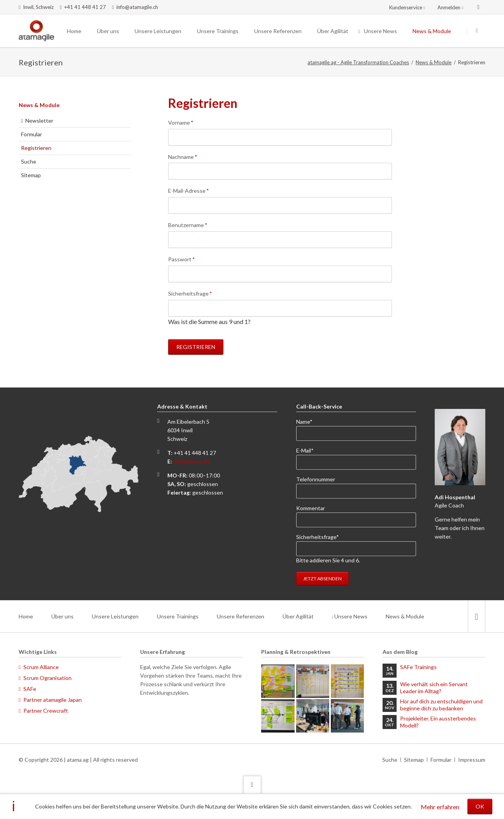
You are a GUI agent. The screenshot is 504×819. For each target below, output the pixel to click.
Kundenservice (406, 7)
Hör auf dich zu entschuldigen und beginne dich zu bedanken (441, 705)
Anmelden (449, 7)
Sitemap (31, 175)
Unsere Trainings (178, 616)
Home (26, 616)
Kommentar (311, 508)
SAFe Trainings (418, 667)
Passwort (182, 259)
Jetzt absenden (322, 579)
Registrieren (196, 347)
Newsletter (39, 121)
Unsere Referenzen (241, 616)
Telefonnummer (316, 479)
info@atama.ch (191, 461)
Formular (32, 134)
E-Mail (309, 450)
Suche (29, 161)
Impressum (472, 760)
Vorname (181, 122)
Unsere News (351, 616)
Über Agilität (298, 616)
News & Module (434, 62)
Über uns (62, 616)
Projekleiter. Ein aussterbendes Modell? (438, 722)
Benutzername (188, 225)
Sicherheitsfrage (190, 293)
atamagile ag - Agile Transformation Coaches (358, 62)
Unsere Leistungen (115, 616)
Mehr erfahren (440, 807)
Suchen (477, 31)
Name (309, 421)
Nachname (183, 156)
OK (480, 806)
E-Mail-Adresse (189, 190)
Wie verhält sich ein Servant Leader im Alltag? (434, 688)
